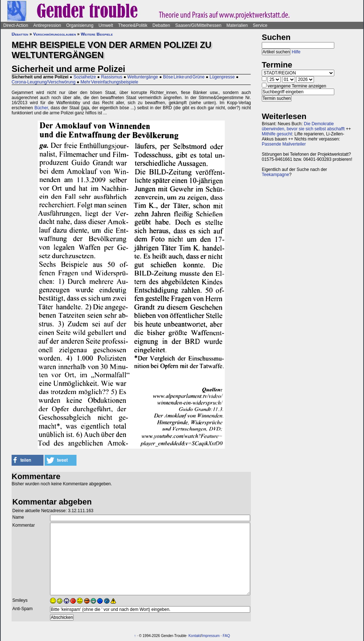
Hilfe (296, 52)
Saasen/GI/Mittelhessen (198, 25)
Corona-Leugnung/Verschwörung (44, 82)
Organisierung (80, 25)
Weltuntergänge (143, 77)
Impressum (210, 636)
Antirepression (47, 25)
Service (260, 25)
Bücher (41, 108)
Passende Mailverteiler (284, 144)
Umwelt (106, 25)
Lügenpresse (222, 77)
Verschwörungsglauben (54, 34)
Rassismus (112, 77)
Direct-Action (16, 25)
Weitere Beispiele (97, 34)
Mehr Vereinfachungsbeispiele (109, 82)
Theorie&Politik (133, 25)
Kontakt (195, 636)
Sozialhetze (85, 77)
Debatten (162, 25)
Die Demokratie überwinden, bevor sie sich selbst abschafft (303, 126)
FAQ (226, 636)
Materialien (237, 25)
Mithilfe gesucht (277, 134)
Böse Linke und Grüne (184, 77)
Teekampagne (275, 175)
